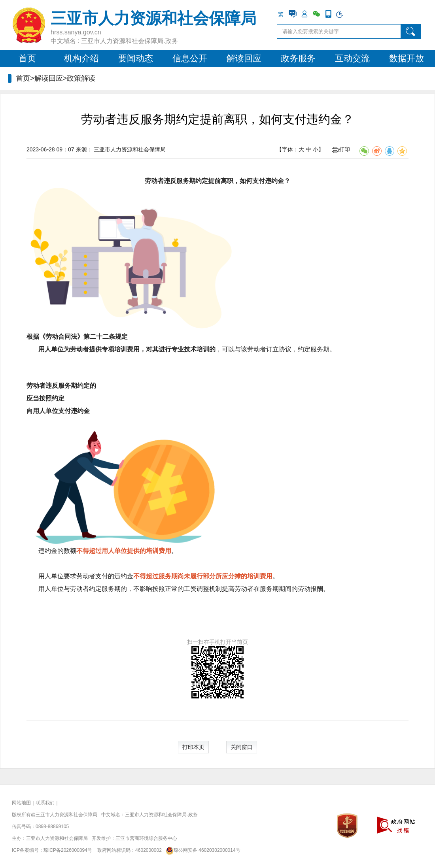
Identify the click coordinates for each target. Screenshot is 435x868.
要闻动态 (136, 58)
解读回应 (244, 58)
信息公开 (190, 58)
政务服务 (298, 58)
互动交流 (352, 58)
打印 (341, 149)
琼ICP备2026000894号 (68, 850)
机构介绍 (81, 58)
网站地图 (21, 803)
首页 (27, 58)
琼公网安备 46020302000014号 (201, 850)
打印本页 (193, 747)
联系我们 (45, 803)
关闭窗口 (242, 747)
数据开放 (407, 58)
